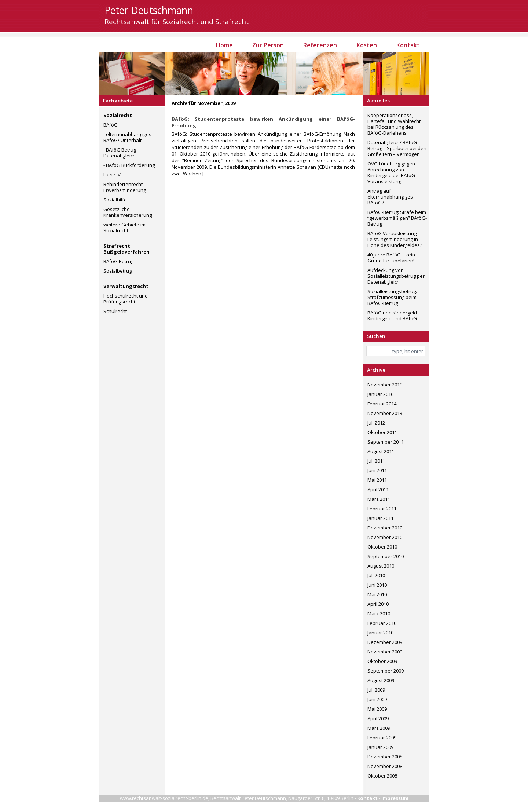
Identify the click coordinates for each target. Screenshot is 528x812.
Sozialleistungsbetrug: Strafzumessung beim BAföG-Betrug (392, 297)
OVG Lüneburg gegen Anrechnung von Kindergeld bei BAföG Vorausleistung (391, 172)
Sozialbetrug (118, 271)
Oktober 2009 (382, 661)
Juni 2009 (377, 699)
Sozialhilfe (115, 200)
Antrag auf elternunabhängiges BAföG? (390, 197)
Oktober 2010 (382, 547)
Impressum (395, 798)
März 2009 (379, 728)
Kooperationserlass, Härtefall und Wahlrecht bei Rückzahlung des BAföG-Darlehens (394, 124)
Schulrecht (115, 311)
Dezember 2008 (385, 757)
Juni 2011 (377, 470)
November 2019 (385, 385)
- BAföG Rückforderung (129, 165)
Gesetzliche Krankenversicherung (128, 212)
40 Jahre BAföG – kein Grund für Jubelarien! (391, 258)
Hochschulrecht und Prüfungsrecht (126, 299)
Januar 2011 (380, 518)
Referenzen (320, 45)
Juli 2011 (376, 461)
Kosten (367, 45)
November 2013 (385, 413)
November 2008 (385, 766)
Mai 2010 (377, 594)
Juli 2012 (376, 423)
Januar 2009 (380, 747)
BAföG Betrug (118, 261)
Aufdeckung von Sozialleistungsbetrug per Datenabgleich (396, 276)
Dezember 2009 (385, 642)
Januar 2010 (380, 633)
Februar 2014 (382, 404)
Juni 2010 (377, 585)
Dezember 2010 (385, 528)
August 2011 (381, 451)
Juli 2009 (376, 690)
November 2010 (385, 537)
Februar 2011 (382, 509)
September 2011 (386, 442)
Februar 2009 (382, 738)
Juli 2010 (376, 575)
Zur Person (268, 45)
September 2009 (386, 671)
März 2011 (379, 499)
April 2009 (378, 718)
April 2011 (378, 489)
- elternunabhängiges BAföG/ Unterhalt (127, 137)
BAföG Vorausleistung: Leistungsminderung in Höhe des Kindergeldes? (395, 239)
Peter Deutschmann (149, 10)
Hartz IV (112, 175)
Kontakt (408, 45)
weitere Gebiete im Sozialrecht (124, 227)
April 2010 (378, 604)
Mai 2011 (377, 480)
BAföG (111, 125)
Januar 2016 (380, 394)
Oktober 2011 (382, 432)
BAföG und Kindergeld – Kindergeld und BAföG (394, 316)
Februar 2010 (382, 623)
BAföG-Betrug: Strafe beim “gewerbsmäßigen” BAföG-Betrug (397, 218)
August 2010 (381, 566)
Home (224, 45)
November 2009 (385, 652)
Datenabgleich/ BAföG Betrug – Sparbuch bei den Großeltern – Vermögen (397, 148)
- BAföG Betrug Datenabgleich (120, 153)
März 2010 (379, 613)
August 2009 (381, 680)
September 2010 (386, 556)
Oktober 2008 (382, 776)
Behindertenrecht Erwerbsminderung (125, 187)
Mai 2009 (377, 709)
